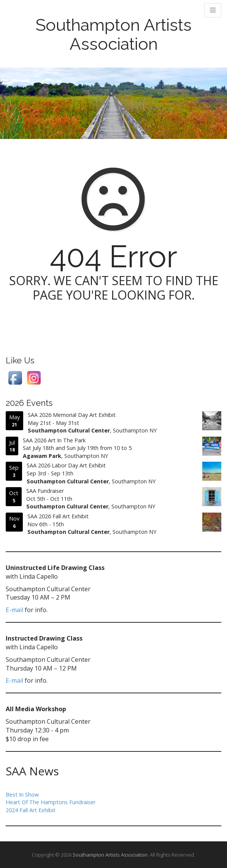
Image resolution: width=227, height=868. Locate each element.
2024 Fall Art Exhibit (31, 810)
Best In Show (22, 795)
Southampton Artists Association (113, 34)
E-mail (14, 610)
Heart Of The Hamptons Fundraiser (51, 802)
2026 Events (29, 403)
